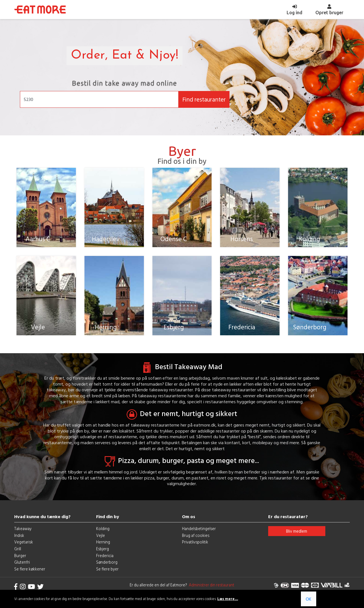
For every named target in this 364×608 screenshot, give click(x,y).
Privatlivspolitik (195, 545)
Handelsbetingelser (199, 531)
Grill (18, 552)
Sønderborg (107, 565)
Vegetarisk (24, 545)
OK (309, 599)
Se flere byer (107, 572)
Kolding (103, 531)
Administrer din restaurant (211, 588)
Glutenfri (22, 565)
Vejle (101, 538)
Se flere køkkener (30, 572)
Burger (20, 558)
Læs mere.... (228, 599)
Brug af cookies (196, 538)
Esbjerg (103, 552)
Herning (103, 545)
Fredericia (105, 558)
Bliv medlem (297, 534)
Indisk (19, 538)
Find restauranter (204, 99)
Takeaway (23, 531)
